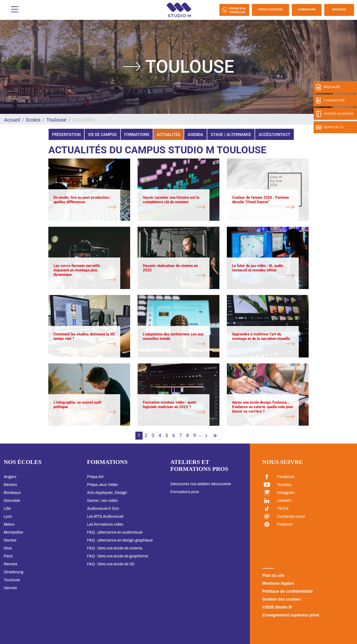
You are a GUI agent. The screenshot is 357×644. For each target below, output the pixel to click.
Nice (8, 548)
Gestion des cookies (282, 599)
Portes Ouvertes (271, 10)
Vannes (10, 588)
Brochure (339, 10)
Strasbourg (14, 572)
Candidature (307, 10)
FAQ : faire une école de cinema (115, 548)
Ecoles (33, 120)
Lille (7, 508)
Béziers (10, 485)
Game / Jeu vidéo (102, 500)
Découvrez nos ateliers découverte (201, 484)
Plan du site (273, 575)
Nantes (10, 540)
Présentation (66, 135)
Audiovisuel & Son (103, 508)
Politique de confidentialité (288, 591)
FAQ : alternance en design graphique (120, 540)
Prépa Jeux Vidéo (103, 485)
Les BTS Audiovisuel (105, 516)
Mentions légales (278, 583)
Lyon (8, 516)
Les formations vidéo (105, 524)
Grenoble (12, 500)
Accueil (12, 120)
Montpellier (14, 532)
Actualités (168, 135)
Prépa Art (95, 477)
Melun (9, 524)
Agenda (195, 135)
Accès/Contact (274, 135)
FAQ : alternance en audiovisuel (115, 532)
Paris (8, 556)
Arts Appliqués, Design (107, 493)
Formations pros (185, 492)
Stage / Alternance (231, 135)
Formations (137, 135)
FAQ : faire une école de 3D (111, 564)
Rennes (11, 564)
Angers (10, 477)
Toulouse (56, 120)
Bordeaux (12, 493)
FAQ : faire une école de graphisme (118, 556)
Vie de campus (102, 135)
